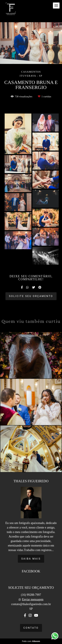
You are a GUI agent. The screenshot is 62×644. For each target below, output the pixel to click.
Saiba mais (31, 559)
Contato (31, 628)
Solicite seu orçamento (31, 296)
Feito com (31, 641)
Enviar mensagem (33, 599)
